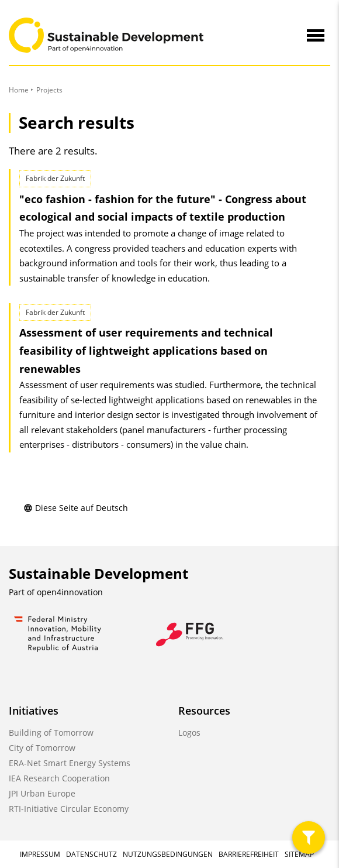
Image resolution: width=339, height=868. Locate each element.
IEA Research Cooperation (59, 778)
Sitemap (299, 854)
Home (19, 90)
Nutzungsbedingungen (168, 854)
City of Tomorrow (42, 748)
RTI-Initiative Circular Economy (69, 809)
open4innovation (70, 592)
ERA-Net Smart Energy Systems (70, 763)
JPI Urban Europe (42, 793)
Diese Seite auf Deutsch (76, 508)
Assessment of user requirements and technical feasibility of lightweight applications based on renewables (146, 350)
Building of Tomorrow (51, 733)
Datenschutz (91, 854)
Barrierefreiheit (249, 854)
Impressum (40, 854)
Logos (189, 733)
